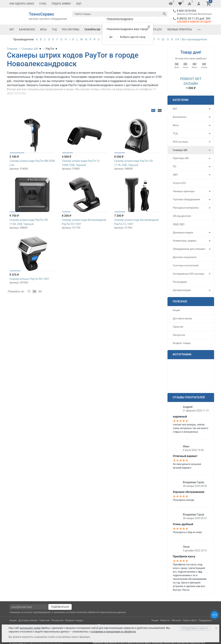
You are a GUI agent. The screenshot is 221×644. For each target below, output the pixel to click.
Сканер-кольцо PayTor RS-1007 (29, 279)
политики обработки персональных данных (101, 612)
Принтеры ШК (181, 158)
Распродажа (180, 282)
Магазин (177, 620)
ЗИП (175, 175)
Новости (165, 620)
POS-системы (71, 30)
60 (40, 291)
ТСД (54, 30)
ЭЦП (79, 4)
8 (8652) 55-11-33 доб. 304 (194, 19)
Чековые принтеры (179, 30)
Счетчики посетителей (186, 266)
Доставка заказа (182, 318)
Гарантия (178, 327)
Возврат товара (182, 343)
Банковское (27, 30)
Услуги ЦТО (154, 30)
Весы (43, 30)
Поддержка (205, 620)
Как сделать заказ (22, 4)
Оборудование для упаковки (189, 249)
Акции (176, 310)
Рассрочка (179, 335)
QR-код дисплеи (182, 216)
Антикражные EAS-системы (189, 274)
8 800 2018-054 (186, 11)
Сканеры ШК (92, 30)
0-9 (177, 39)
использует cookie (30, 628)
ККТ (12, 30)
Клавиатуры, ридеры (185, 241)
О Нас (43, 4)
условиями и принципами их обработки (113, 632)
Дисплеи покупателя (185, 257)
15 (29, 291)
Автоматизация (182, 290)
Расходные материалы (186, 208)
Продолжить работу (195, 628)
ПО (175, 166)
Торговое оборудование (186, 199)
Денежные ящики (183, 233)
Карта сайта (190, 620)
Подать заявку (61, 4)
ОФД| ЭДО (179, 224)
